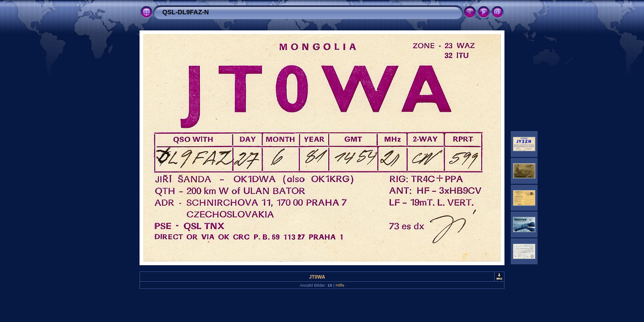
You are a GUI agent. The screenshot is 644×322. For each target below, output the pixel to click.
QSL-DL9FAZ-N (186, 12)
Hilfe (340, 285)
